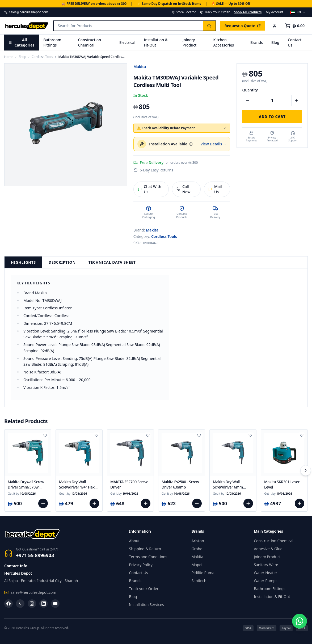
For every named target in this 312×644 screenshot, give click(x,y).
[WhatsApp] (20, 604)
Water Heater (265, 573)
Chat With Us (150, 189)
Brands (257, 42)
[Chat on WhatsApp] (298, 630)
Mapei (197, 565)
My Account (275, 12)
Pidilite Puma (203, 573)
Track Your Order (215, 12)
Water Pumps (266, 581)
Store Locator (184, 12)
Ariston (198, 541)
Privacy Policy (141, 565)
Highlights (23, 262)
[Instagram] (32, 604)
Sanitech (199, 581)
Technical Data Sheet (112, 262)
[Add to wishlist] (45, 435)
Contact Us (295, 42)
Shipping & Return (145, 549)
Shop (22, 57)
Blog (275, 42)
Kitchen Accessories (224, 42)
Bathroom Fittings (52, 42)
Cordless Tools (42, 57)
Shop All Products (248, 12)
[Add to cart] (43, 503)
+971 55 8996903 (35, 555)
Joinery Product (189, 42)
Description (62, 262)
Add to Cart (272, 117)
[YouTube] (55, 604)
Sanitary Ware (266, 565)
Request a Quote (243, 26)
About (134, 541)
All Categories (22, 42)
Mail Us (215, 189)
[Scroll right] (306, 470)
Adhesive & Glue (268, 549)
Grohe (197, 549)
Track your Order (144, 589)
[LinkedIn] (44, 604)
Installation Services (147, 605)
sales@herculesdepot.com (26, 12)
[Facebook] (9, 604)
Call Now (184, 189)
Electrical (127, 42)
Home (9, 57)
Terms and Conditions (148, 557)
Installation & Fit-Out (156, 42)
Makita (140, 67)
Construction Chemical (90, 42)
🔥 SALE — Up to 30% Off (231, 4)
